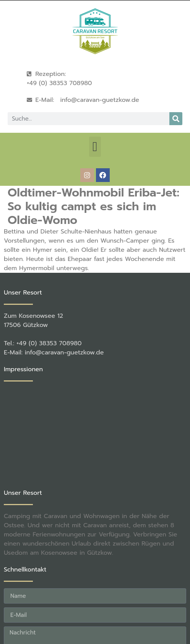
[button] (95, 147)
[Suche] (176, 119)
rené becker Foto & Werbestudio (129, 613)
